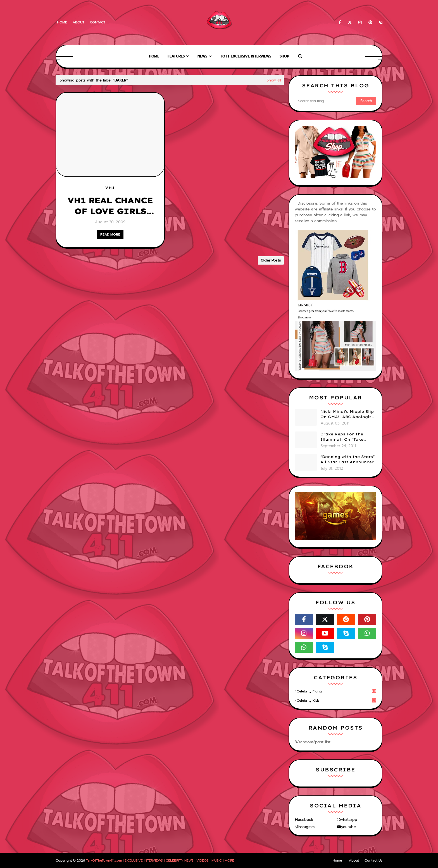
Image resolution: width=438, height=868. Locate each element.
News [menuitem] (202, 56)
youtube (348, 827)
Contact (98, 22)
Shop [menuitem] (284, 56)
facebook (305, 820)
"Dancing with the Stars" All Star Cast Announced (347, 459)
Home (62, 22)
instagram (306, 827)
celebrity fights (336, 691)
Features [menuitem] (176, 56)
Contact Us (373, 860)
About (78, 22)
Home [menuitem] (154, 56)
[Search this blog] (325, 101)
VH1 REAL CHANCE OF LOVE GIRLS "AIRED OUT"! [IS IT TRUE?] (110, 206)
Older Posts (271, 260)
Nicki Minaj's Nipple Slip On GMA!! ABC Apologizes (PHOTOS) (348, 414)
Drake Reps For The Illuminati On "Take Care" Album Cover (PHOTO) (342, 437)
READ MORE (110, 234)
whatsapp (349, 820)
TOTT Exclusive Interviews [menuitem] (246, 56)
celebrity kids (336, 701)
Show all (274, 80)
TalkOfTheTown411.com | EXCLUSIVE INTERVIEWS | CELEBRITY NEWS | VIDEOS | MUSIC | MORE (160, 860)
